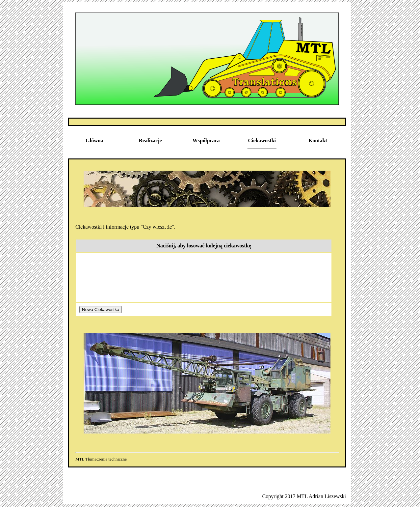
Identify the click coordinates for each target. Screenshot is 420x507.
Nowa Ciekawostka (101, 310)
